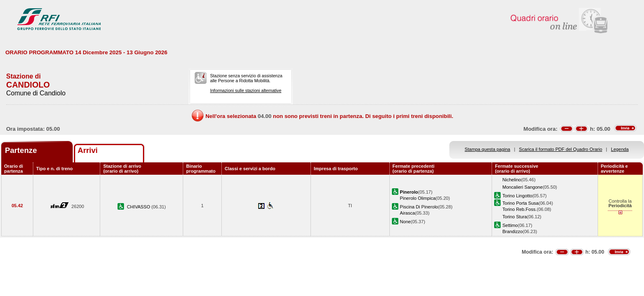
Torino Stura (515, 217)
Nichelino (512, 180)
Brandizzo (512, 231)
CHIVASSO (139, 207)
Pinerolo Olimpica (418, 198)
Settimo (510, 225)
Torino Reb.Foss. (520, 209)
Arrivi (88, 150)
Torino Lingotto (517, 196)
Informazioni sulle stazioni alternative (246, 90)
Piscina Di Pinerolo (419, 207)
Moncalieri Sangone (522, 187)
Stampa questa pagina (487, 149)
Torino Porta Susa (520, 203)
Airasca (408, 213)
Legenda (620, 149)
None (405, 222)
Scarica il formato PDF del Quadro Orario (561, 149)
